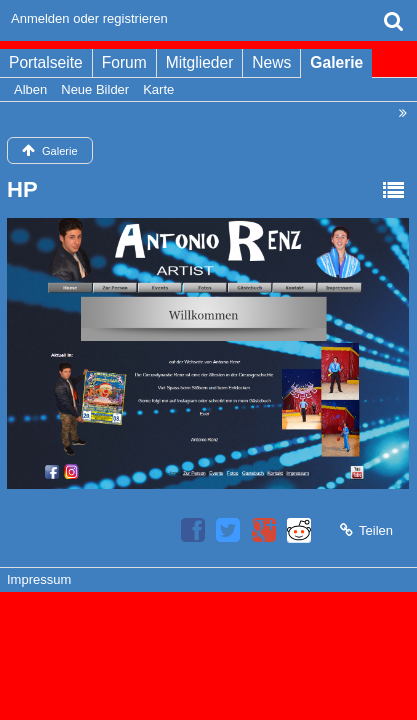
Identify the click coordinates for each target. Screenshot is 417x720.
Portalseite (46, 62)
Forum (124, 62)
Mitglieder (200, 62)
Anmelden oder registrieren (89, 18)
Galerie (336, 62)
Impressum (39, 579)
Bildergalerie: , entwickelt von (208, 639)
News (271, 62)
